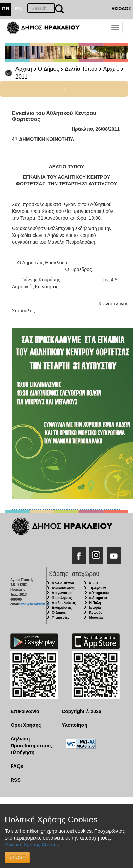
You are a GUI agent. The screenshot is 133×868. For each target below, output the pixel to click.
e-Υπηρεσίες (99, 593)
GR (6, 8)
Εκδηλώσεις (62, 608)
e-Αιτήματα (98, 598)
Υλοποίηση (75, 725)
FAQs (17, 766)
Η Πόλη (95, 603)
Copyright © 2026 (81, 711)
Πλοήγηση (22, 752)
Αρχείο (111, 69)
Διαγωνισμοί (62, 593)
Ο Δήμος (49, 69)
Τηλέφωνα (98, 588)
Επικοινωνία (25, 711)
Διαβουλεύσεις (64, 603)
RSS (16, 780)
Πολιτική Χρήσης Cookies (32, 845)
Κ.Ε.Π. (94, 583)
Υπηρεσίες (61, 618)
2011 (22, 77)
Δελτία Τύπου (81, 69)
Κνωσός (96, 612)
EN (18, 8)
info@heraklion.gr (35, 604)
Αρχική (24, 69)
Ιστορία (95, 608)
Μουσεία (96, 618)
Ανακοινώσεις (63, 588)
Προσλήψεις (62, 598)
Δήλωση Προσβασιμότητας (31, 742)
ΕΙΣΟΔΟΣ (121, 8)
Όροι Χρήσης (26, 725)
